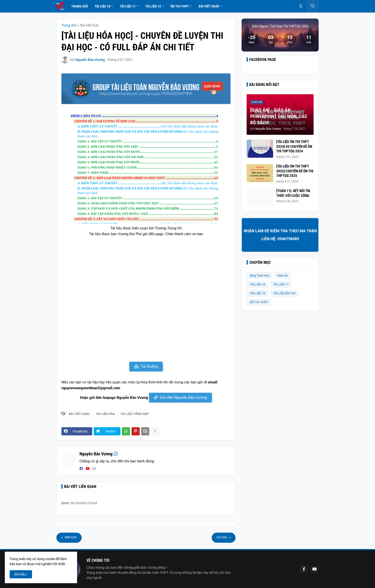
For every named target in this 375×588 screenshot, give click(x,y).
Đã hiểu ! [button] (21, 574)
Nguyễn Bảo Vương (96, 454)
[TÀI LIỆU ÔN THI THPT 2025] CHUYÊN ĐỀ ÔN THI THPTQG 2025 (295, 171)
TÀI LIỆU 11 (281, 284)
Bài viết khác (90, 25)
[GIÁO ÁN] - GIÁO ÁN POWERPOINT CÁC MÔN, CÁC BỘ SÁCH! (279, 116)
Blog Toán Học (260, 275)
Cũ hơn (222, 537)
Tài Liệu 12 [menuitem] (153, 6)
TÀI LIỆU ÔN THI (284, 293)
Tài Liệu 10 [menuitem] (102, 6)
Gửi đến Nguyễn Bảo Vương (183, 397)
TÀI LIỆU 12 (258, 293)
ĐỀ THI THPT (259, 302)
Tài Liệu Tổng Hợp (135, 414)
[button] (301, 6)
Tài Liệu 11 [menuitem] (128, 6)
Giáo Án (283, 275)
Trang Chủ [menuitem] (80, 6)
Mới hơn (70, 537)
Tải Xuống (149, 366)
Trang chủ (69, 25)
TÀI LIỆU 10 (258, 284)
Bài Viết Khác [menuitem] (209, 6)
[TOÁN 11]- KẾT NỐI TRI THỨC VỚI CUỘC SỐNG (293, 193)
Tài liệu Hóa (105, 414)
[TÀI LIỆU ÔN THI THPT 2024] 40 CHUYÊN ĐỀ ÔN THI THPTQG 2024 (294, 146)
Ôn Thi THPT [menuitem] (180, 6)
